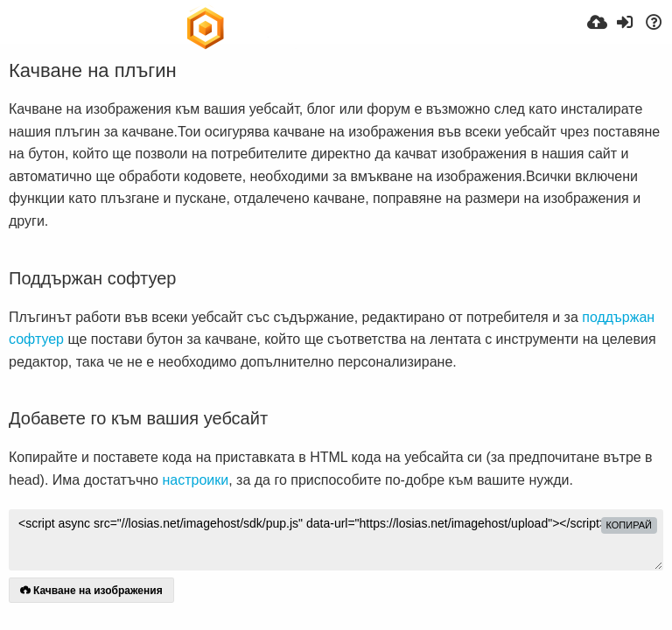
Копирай (630, 525)
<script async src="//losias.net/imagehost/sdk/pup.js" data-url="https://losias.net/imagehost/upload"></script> (336, 540)
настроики (195, 480)
